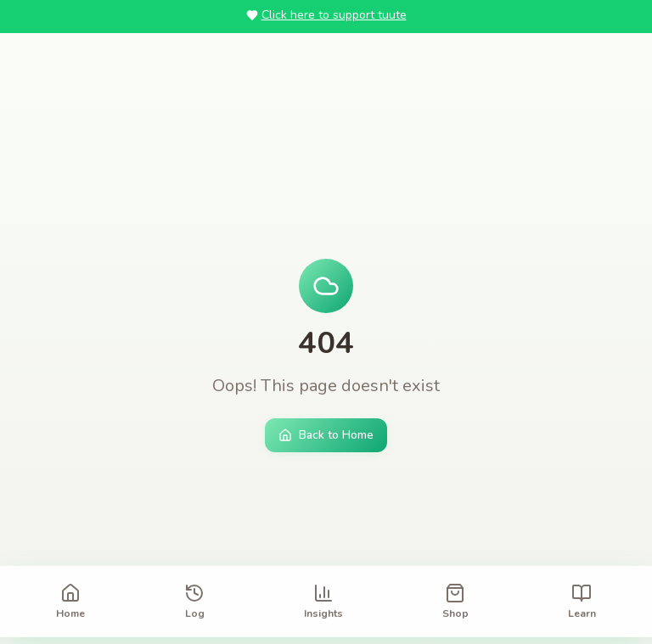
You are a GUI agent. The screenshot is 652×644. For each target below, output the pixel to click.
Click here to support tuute (326, 15)
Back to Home (326, 435)
